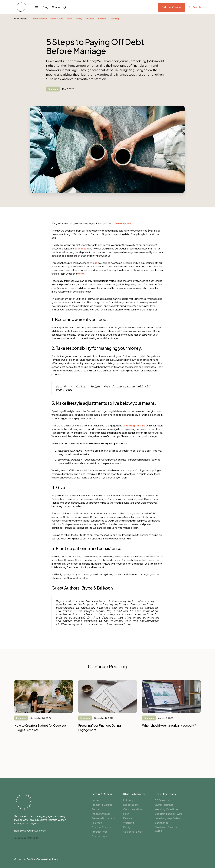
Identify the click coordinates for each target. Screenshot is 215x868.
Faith (70, 19)
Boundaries (162, 823)
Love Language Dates (167, 818)
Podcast (97, 809)
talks (94, 263)
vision (81, 274)
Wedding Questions (166, 809)
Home (95, 800)
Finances (90, 19)
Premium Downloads (103, 818)
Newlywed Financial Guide (166, 829)
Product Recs (100, 832)
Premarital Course (102, 805)
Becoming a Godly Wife (169, 814)
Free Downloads (101, 814)
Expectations (57, 19)
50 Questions (163, 800)
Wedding (114, 19)
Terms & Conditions (48, 859)
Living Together (164, 805)
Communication (39, 19)
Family (79, 19)
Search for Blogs (133, 832)
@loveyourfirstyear (26, 838)
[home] (21, 7)
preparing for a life (134, 425)
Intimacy (102, 19)
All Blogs (97, 823)
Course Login (60, 7)
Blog (46, 7)
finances (83, 249)
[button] (37, 7)
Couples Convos (101, 827)
